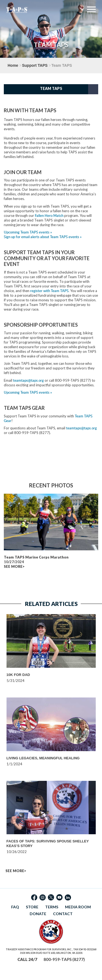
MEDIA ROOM (78, 907)
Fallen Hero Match (49, 216)
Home (13, 65)
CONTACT (63, 914)
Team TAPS (51, 88)
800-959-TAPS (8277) (64, 959)
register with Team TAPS (49, 291)
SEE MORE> (14, 566)
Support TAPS (35, 65)
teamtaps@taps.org (28, 380)
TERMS (52, 907)
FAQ (15, 907)
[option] (51, 649)
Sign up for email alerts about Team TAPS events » (43, 237)
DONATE (38, 914)
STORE (32, 907)
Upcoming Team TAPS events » (28, 232)
